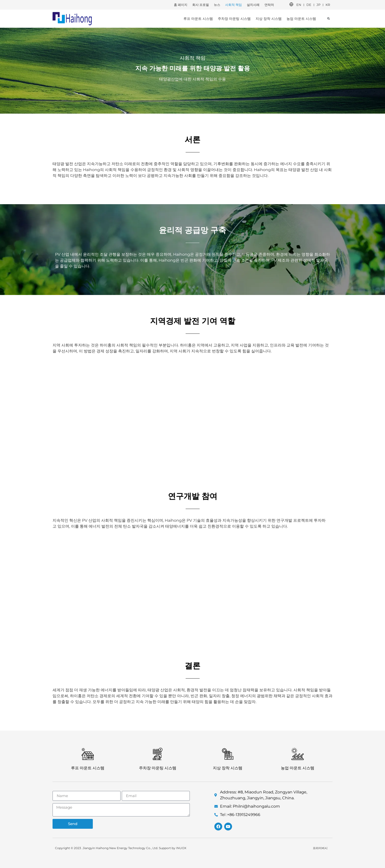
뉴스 (217, 5)
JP (318, 5)
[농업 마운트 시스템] (298, 754)
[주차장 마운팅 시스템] (158, 754)
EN (299, 5)
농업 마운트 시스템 (301, 19)
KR (328, 5)
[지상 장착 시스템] (228, 754)
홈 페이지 (181, 5)
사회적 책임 (234, 5)
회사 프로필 (201, 5)
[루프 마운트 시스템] (88, 754)
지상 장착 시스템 (269, 19)
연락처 (269, 5)
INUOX (181, 848)
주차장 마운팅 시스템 (234, 19)
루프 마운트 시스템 (198, 19)
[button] (328, 19)
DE (309, 5)
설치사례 (253, 5)
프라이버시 (320, 848)
